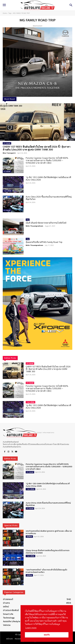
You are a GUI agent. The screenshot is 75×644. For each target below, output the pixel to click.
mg (28, 220)
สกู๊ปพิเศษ (29, 537)
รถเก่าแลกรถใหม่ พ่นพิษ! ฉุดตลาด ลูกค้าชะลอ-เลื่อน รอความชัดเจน (49, 532)
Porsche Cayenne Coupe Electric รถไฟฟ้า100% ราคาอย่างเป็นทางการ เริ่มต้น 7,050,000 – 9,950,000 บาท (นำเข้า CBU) (47, 160)
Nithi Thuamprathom (34, 226)
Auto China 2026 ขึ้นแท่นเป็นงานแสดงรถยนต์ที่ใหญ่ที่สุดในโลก (49, 198)
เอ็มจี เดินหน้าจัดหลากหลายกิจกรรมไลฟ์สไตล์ (46, 223)
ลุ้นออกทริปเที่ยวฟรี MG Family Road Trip (44, 242)
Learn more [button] (31, 628)
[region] (37, 304)
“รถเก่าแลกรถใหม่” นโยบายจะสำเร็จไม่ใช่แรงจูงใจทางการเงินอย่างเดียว (46, 571)
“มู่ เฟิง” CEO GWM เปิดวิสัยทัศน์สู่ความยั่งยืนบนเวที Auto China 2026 (48, 178)
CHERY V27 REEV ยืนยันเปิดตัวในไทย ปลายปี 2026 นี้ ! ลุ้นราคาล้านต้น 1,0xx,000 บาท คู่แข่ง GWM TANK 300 (37, 148)
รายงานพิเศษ (7, 191)
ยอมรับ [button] (47, 635)
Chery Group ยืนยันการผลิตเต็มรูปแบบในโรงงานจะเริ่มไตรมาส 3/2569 (48, 552)
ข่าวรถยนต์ (7, 143)
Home (5, 13)
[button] (37, 304)
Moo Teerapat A (9, 153)
